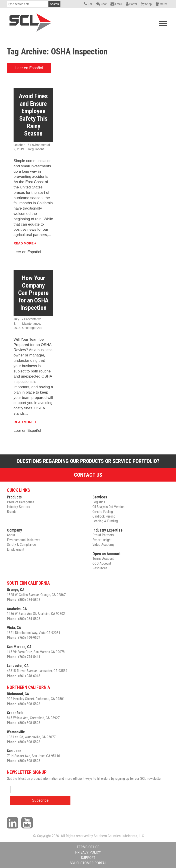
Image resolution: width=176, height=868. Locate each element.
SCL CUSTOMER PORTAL (88, 863)
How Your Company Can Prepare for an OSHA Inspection (33, 293)
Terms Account (103, 559)
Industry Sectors (18, 507)
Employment (16, 549)
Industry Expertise (107, 530)
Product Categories (21, 502)
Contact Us (88, 475)
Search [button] (54, 4)
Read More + (25, 243)
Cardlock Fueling (104, 516)
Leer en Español (29, 68)
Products (14, 497)
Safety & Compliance (21, 545)
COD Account (102, 563)
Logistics (99, 502)
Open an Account (106, 554)
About (11, 535)
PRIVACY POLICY (88, 852)
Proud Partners (103, 535)
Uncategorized (32, 328)
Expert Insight (102, 540)
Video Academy (103, 545)
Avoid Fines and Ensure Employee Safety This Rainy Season (33, 115)
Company (14, 530)
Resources (100, 568)
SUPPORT (88, 858)
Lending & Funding (105, 521)
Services (100, 497)
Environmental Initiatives (24, 540)
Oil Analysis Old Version (108, 507)
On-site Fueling (103, 512)
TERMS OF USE (88, 847)
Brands (12, 512)
